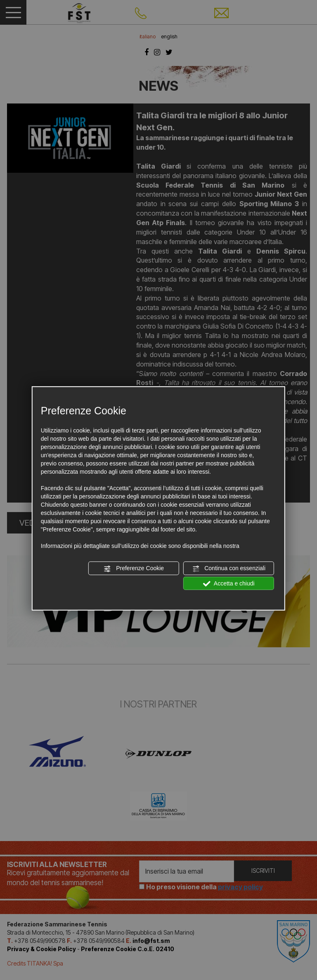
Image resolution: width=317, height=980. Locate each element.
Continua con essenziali (229, 569)
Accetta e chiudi (229, 583)
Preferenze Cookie (134, 569)
